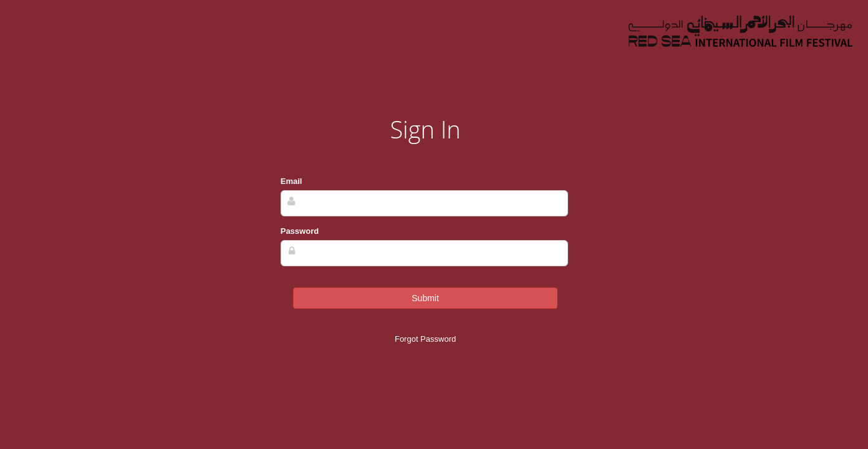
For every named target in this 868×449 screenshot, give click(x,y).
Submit (425, 298)
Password (300, 231)
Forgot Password (425, 339)
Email (292, 181)
